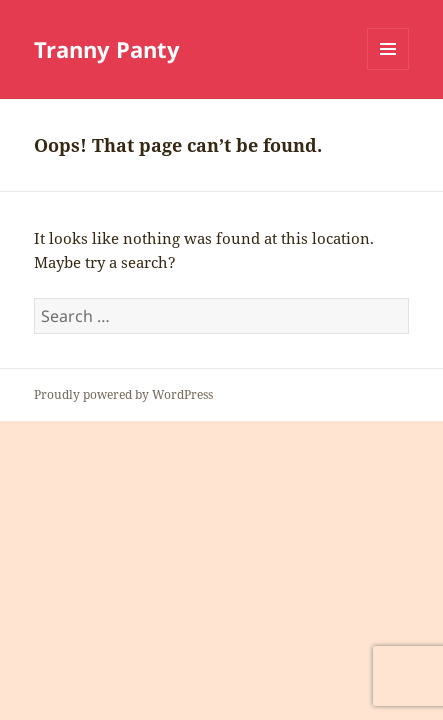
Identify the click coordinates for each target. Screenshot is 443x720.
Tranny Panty (107, 49)
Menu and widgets (388, 69)
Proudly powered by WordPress (123, 394)
